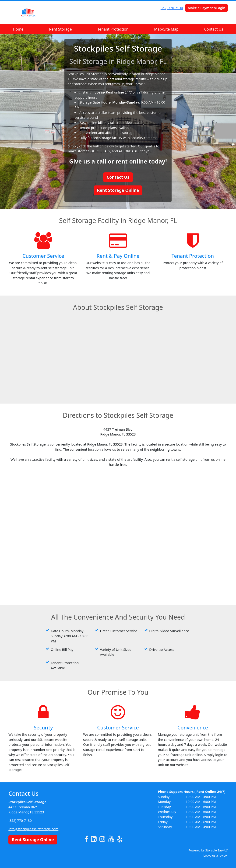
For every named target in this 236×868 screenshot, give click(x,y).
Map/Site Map (166, 29)
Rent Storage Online (118, 190)
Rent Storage (60, 29)
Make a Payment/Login (206, 8)
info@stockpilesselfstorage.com (33, 829)
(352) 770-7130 (171, 8)
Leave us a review (216, 856)
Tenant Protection (113, 29)
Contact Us (214, 29)
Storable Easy (216, 850)
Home (18, 29)
